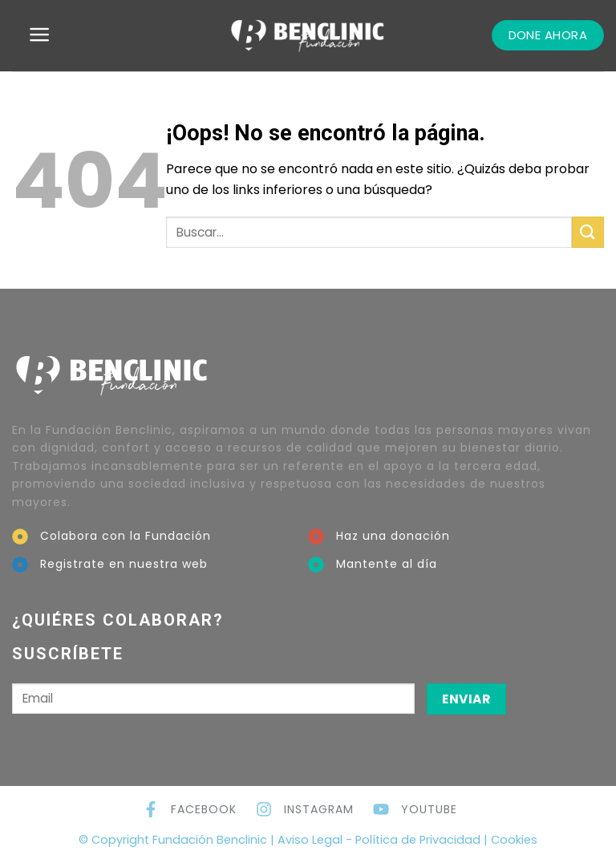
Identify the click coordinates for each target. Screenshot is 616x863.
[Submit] (588, 232)
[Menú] (40, 34)
